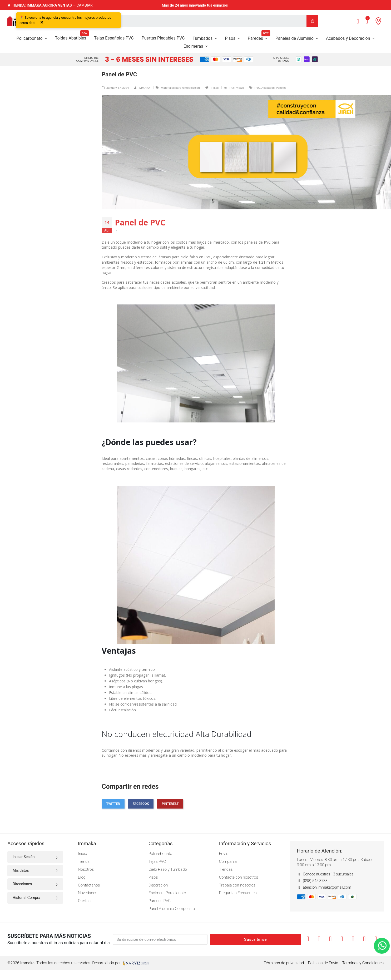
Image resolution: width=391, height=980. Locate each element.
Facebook (141, 804)
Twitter (113, 804)
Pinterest (170, 804)
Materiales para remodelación (181, 88)
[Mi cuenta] (358, 21)
